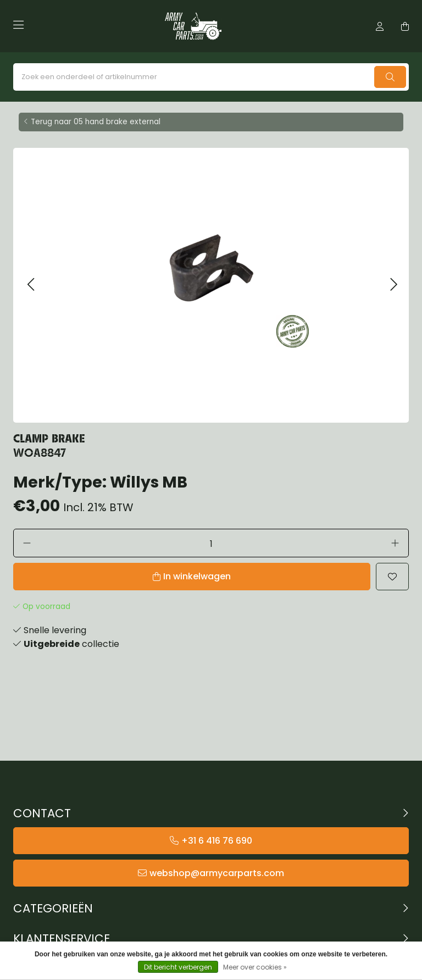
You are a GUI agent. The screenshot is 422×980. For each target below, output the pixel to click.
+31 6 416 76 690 (217, 841)
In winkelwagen (197, 576)
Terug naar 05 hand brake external (96, 122)
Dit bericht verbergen (178, 967)
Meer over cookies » (255, 967)
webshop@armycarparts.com (217, 873)
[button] (30, 285)
